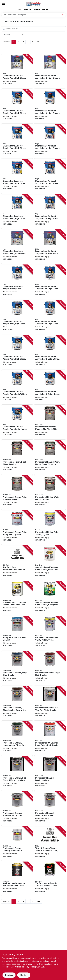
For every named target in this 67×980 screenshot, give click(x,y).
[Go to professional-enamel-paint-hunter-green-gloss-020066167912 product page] (50, 457)
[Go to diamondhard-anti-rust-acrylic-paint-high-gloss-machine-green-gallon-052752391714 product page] (17, 212)
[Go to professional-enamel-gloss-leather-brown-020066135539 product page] (17, 703)
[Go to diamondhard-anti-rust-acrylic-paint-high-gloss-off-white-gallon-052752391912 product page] (50, 212)
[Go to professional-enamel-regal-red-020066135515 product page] (50, 668)
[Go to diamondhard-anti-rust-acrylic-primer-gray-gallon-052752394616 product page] (17, 282)
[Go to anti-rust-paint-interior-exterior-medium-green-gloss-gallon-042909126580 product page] (17, 563)
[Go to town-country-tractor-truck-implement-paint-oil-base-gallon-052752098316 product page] (50, 844)
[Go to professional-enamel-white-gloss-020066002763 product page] (50, 809)
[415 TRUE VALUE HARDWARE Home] (34, 4)
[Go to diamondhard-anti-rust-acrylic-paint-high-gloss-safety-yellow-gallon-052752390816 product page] (17, 177)
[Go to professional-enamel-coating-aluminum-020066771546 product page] (17, 844)
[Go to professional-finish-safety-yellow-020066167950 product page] (50, 528)
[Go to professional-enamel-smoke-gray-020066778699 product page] (17, 809)
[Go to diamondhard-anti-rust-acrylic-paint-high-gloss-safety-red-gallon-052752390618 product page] (50, 141)
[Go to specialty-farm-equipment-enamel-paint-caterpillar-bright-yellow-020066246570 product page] (50, 598)
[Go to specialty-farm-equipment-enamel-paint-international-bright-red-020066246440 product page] (50, 563)
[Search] (64, 15)
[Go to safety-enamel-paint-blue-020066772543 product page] (17, 633)
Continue (9, 975)
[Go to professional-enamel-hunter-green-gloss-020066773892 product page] (17, 738)
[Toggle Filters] (64, 34)
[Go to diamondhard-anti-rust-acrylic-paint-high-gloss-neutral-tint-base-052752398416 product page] (17, 352)
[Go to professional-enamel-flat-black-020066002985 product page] (17, 774)
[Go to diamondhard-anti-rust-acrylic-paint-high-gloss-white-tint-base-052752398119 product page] (50, 282)
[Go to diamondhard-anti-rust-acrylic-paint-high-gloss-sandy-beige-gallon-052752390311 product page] (50, 106)
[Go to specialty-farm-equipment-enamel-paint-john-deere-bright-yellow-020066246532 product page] (17, 598)
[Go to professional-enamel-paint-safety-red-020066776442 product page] (50, 738)
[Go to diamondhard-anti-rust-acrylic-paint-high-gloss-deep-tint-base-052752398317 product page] (50, 317)
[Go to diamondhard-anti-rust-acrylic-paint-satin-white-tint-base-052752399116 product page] (50, 352)
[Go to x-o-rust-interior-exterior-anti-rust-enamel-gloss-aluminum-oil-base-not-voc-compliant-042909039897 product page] (50, 879)
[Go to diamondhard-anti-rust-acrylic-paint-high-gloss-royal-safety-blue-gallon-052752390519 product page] (17, 141)
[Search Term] (34, 15)
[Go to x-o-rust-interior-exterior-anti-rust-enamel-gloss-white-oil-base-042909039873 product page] (17, 879)
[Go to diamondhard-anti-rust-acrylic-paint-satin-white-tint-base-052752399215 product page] (17, 387)
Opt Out (24, 975)
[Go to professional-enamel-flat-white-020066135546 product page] (50, 703)
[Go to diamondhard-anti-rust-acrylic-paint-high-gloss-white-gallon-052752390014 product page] (17, 71)
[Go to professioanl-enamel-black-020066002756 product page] (50, 774)
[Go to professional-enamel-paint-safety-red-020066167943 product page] (17, 528)
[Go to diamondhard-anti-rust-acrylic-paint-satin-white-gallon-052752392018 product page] (17, 247)
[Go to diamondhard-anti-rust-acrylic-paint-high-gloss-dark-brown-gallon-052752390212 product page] (17, 106)
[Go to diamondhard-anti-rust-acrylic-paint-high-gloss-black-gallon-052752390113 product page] (50, 71)
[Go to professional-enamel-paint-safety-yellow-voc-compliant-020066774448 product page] (50, 633)
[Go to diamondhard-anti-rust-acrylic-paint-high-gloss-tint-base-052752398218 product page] (17, 317)
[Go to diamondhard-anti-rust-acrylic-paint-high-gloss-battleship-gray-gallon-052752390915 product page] (50, 177)
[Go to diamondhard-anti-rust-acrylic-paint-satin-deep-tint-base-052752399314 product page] (50, 387)
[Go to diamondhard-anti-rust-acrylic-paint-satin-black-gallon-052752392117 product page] (50, 247)
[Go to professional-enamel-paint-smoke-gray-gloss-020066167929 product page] (17, 493)
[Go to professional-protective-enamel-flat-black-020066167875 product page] (50, 422)
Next (39, 42)
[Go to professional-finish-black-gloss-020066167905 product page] (17, 457)
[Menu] (4, 4)
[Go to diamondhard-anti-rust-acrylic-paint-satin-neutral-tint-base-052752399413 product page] (17, 422)
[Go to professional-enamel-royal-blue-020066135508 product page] (17, 668)
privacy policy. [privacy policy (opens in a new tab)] (32, 964)
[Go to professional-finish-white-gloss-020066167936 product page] (50, 493)
